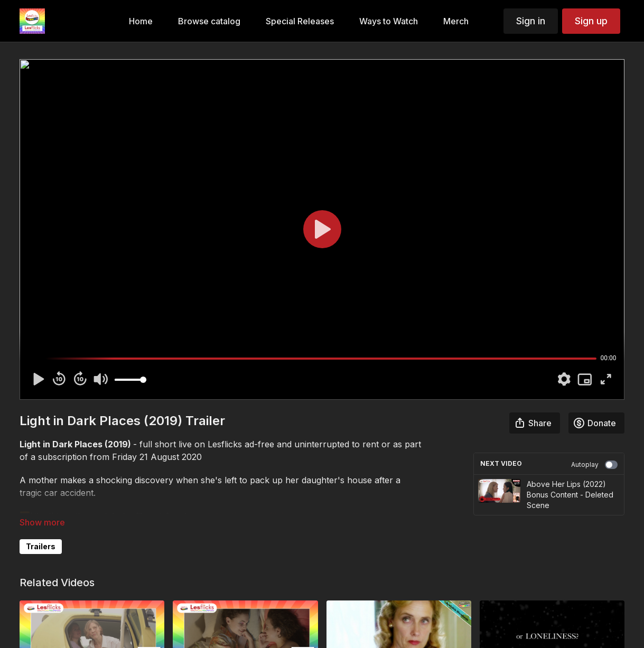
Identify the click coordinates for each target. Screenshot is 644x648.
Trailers (41, 546)
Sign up (591, 21)
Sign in (531, 21)
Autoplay (594, 465)
